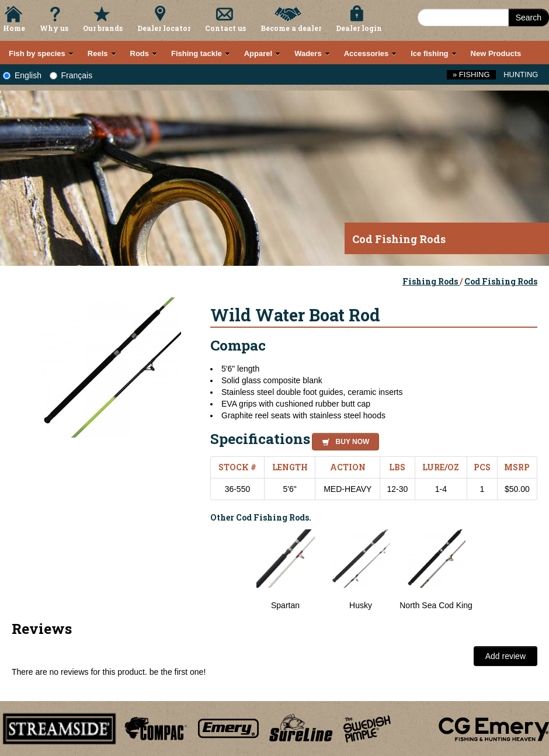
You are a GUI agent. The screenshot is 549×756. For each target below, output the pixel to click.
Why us (54, 28)
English (22, 75)
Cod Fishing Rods (501, 281)
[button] (343, 440)
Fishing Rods (431, 281)
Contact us (225, 28)
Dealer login (359, 28)
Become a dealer (291, 28)
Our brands (103, 28)
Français (71, 75)
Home (14, 28)
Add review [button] (505, 656)
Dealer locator (164, 28)
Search (529, 18)
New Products (496, 53)
